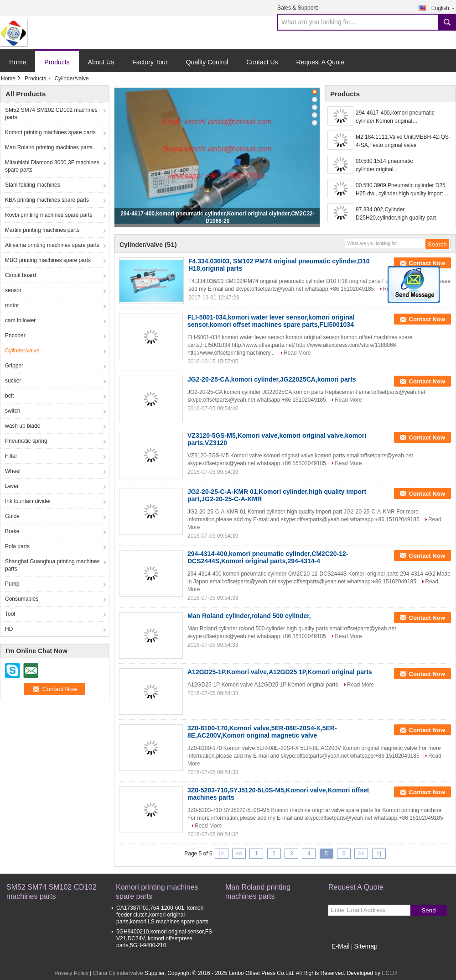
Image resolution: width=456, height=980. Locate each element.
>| (379, 854)
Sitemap (365, 946)
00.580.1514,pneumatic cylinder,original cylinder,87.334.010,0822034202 (395, 166)
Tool (10, 614)
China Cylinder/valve (118, 973)
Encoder (15, 335)
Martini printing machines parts (42, 230)
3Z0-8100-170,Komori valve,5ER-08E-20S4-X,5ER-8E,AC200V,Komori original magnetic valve (262, 732)
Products (57, 62)
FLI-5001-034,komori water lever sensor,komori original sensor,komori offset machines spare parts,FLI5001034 (271, 321)
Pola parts (17, 546)
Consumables (22, 599)
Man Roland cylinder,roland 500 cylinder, (249, 616)
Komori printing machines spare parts (50, 132)
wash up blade (23, 426)
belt (9, 396)
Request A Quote (321, 62)
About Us (101, 62)
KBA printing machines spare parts (47, 200)
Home (18, 62)
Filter (11, 456)
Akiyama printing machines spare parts (52, 245)
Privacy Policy (71, 973)
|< (222, 854)
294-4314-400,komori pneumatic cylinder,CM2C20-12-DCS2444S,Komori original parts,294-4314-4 (268, 557)
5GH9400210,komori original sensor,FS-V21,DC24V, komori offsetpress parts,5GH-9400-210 (165, 938)
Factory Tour (150, 62)
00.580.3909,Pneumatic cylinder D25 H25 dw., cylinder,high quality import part (401, 190)
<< (239, 854)
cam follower (20, 320)
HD (9, 629)
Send (428, 910)
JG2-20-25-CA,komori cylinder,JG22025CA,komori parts (272, 379)
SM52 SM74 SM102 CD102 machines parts (51, 114)
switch (13, 411)
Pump (12, 584)
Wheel (13, 471)
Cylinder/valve (22, 351)
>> (361, 854)
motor (12, 305)
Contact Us (262, 62)
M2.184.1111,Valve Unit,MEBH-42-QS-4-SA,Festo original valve (403, 141)
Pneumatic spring (26, 441)
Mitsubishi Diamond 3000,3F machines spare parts (52, 166)
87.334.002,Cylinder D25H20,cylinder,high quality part (396, 214)
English (444, 8)
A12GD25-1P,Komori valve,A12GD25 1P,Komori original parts (280, 672)
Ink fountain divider (28, 501)
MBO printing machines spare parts (48, 260)
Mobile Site (345, 958)
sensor (13, 290)
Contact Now (427, 263)
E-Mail (341, 946)
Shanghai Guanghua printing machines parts (52, 565)
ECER (389, 973)
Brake (12, 531)
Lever (12, 486)
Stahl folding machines (33, 185)
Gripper (14, 366)
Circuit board (21, 275)
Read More (297, 353)
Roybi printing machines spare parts (49, 215)
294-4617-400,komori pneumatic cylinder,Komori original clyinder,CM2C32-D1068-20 (395, 117)
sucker (13, 381)
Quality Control (207, 62)
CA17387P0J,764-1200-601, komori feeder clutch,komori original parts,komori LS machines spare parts (162, 915)
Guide (12, 516)
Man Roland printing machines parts (49, 147)
